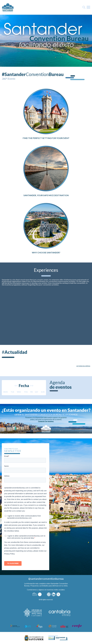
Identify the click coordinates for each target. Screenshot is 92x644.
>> (32, 386)
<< (16, 386)
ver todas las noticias (83, 366)
